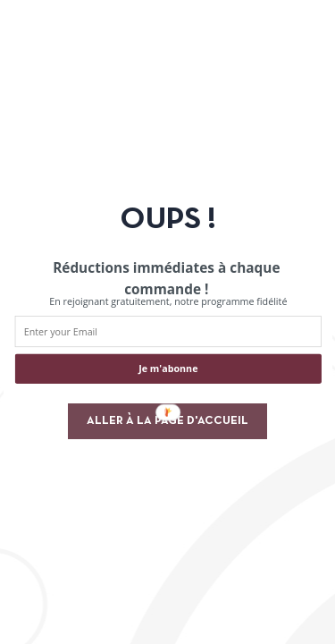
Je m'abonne (168, 369)
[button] (166, 278)
